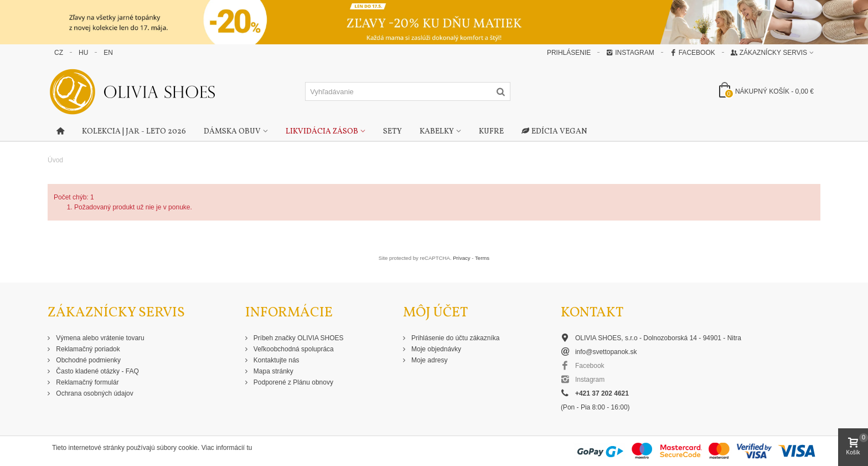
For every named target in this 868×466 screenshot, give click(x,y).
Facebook (693, 53)
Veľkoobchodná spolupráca (293, 349)
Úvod (55, 160)
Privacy (461, 258)
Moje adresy (429, 360)
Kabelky (437, 132)
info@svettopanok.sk (606, 352)
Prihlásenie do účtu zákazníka (455, 338)
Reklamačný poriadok (87, 349)
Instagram (630, 53)
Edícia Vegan (554, 132)
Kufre (491, 132)
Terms (482, 258)
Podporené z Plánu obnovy (293, 382)
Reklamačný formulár (87, 382)
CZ (59, 53)
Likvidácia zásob (322, 132)
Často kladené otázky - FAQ (97, 371)
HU (83, 53)
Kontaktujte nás (276, 360)
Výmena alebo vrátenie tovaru (99, 338)
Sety (392, 132)
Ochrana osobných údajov (94, 393)
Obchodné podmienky (87, 360)
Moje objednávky (435, 349)
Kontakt (592, 313)
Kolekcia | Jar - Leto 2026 (134, 132)
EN (108, 53)
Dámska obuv (232, 132)
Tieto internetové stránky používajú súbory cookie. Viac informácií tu (152, 448)
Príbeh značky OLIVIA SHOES (298, 338)
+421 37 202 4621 (602, 393)
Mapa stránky (273, 371)
